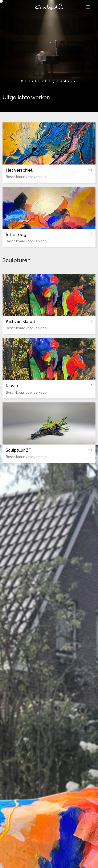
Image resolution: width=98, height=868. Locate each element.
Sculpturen (17, 260)
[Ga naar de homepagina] (49, 6)
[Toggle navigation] (88, 7)
